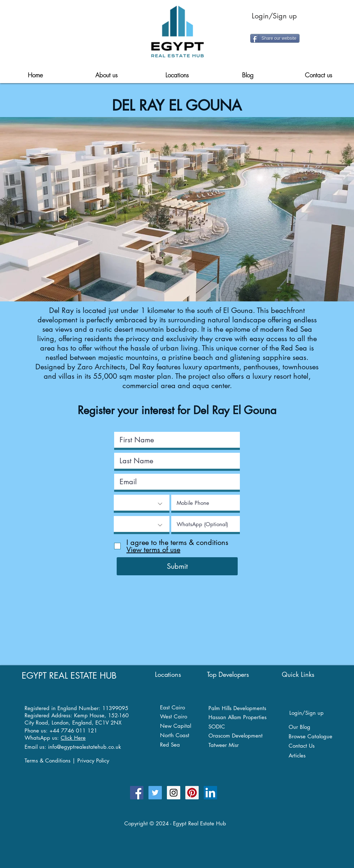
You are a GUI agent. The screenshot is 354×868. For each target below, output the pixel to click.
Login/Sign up (274, 16)
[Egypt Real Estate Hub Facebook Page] (137, 793)
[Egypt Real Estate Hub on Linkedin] (210, 793)
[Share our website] (275, 38)
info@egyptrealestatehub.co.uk (85, 747)
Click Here (73, 738)
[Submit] (177, 566)
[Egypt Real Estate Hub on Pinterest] (192, 793)
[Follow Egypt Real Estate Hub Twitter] (155, 793)
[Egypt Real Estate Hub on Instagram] (174, 793)
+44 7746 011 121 (73, 731)
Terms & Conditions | (51, 760)
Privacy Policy (93, 760)
